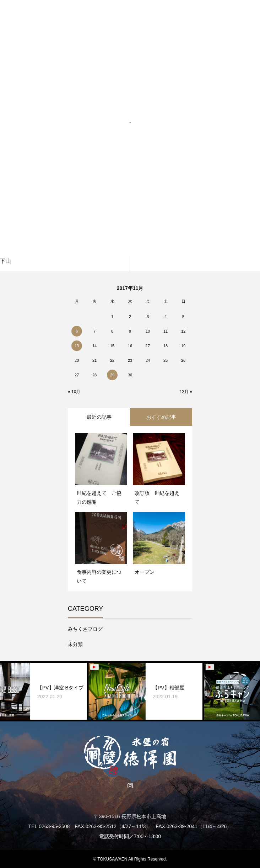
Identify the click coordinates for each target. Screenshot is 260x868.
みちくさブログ (85, 629)
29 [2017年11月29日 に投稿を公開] (112, 375)
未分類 (75, 644)
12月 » (186, 392)
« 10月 (74, 392)
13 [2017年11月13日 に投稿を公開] (77, 346)
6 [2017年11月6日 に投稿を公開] (77, 331)
